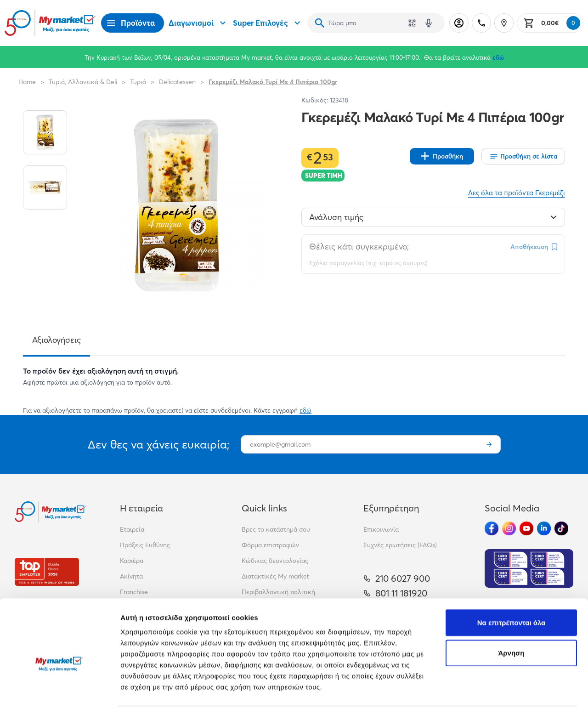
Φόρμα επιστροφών (270, 545)
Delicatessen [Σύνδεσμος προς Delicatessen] (177, 82)
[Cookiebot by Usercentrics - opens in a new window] (59, 697)
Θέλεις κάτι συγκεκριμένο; (359, 247)
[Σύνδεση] (459, 23)
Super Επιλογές (268, 23)
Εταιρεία (132, 529)
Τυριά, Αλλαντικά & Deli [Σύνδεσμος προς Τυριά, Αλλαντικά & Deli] (83, 82)
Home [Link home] (27, 82)
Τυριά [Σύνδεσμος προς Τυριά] (138, 82)
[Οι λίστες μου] (523, 156)
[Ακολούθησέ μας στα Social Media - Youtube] (526, 528)
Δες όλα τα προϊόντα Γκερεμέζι (517, 193)
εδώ (498, 57)
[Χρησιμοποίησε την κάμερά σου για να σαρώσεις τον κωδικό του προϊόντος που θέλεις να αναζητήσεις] (412, 23)
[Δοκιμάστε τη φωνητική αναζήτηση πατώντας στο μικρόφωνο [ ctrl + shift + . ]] (429, 23)
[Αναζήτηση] (320, 23)
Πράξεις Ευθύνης (145, 545)
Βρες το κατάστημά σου (276, 529)
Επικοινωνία (381, 529)
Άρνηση (511, 612)
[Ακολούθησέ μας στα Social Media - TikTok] (561, 528)
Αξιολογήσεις (57, 340)
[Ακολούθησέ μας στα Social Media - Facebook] (492, 528)
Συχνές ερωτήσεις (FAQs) (400, 545)
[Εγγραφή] (489, 444)
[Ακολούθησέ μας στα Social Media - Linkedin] (544, 528)
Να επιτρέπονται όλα (512, 582)
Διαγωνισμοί (198, 23)
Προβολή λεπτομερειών (160, 697)
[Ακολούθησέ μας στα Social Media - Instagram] (509, 528)
